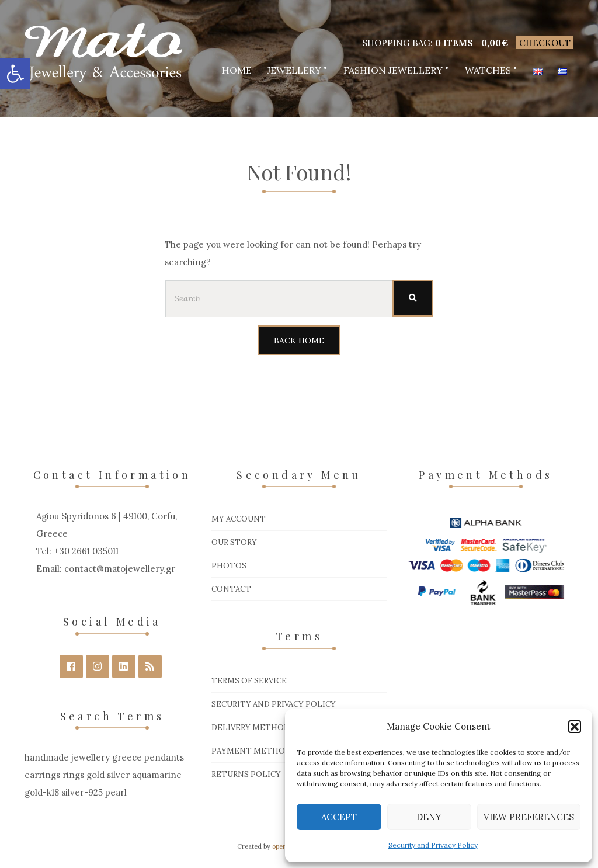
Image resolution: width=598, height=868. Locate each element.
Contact (231, 589)
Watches (488, 70)
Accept (339, 817)
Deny (429, 817)
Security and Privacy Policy (433, 845)
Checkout (545, 43)
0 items (454, 43)
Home (237, 70)
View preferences (529, 817)
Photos (229, 566)
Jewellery (294, 70)
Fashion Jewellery (393, 70)
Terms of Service (249, 681)
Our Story (234, 542)
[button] (15, 74)
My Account (239, 519)
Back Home (299, 341)
